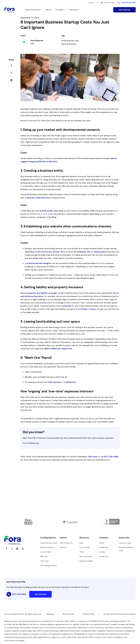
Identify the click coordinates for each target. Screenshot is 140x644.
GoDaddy (82, 252)
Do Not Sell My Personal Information (120, 614)
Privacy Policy (89, 614)
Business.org (34, 443)
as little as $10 (46, 211)
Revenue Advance (47, 547)
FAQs (82, 552)
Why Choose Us (66, 543)
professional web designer (39, 263)
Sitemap (50, 614)
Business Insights (86, 561)
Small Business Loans (49, 543)
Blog (81, 543)
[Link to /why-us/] (50, 10)
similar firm (71, 382)
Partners (63, 547)
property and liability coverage (42, 293)
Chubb (84, 309)
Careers (102, 552)
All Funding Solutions (49, 565)
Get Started (124, 10)
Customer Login (125, 543)
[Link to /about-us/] (62, 10)
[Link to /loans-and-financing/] (35, 10)
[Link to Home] (12, 10)
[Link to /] (76, 10)
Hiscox (93, 309)
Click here (93, 457)
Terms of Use (68, 614)
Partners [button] (91, 3)
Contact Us (104, 556)
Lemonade (66, 306)
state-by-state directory (38, 198)
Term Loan (44, 561)
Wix (89, 252)
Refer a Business (86, 556)
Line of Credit (46, 552)
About (101, 543)
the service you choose (48, 252)
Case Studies (85, 547)
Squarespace (100, 252)
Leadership (103, 547)
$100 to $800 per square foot (58, 349)
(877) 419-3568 (111, 457)
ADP (50, 382)
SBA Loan (44, 556)
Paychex (57, 382)
